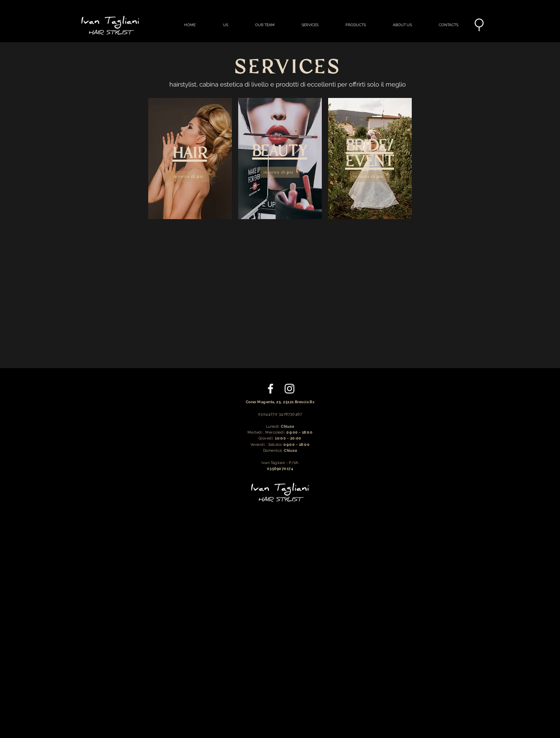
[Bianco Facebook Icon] (270, 389)
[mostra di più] (190, 176)
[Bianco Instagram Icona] (290, 389)
